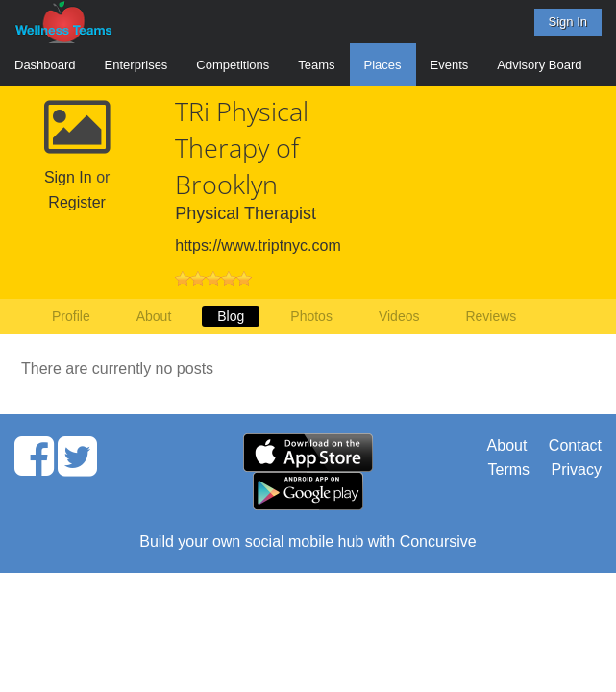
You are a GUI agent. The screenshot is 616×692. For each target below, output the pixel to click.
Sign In (568, 22)
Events (450, 65)
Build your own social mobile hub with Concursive (308, 542)
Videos (399, 316)
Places (383, 65)
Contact (575, 445)
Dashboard (45, 65)
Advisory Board (539, 65)
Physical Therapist (246, 213)
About (154, 316)
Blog (231, 316)
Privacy (577, 470)
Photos (311, 316)
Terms (509, 470)
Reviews (491, 316)
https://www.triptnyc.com (258, 246)
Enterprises (136, 65)
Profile (71, 316)
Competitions (233, 65)
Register (77, 202)
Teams (316, 65)
